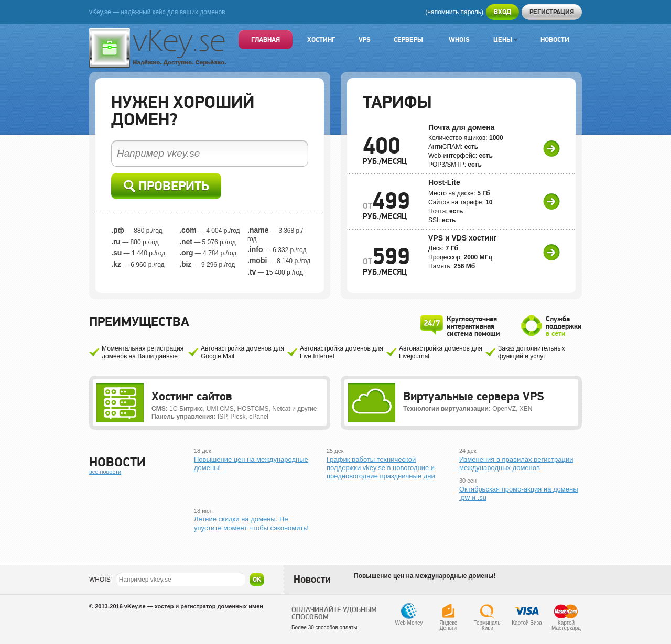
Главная (266, 40)
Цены (505, 40)
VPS (365, 40)
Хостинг (321, 40)
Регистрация (552, 12)
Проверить (166, 186)
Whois (459, 40)
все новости (105, 472)
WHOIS (100, 580)
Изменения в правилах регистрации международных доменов (516, 463)
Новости (555, 40)
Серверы (408, 40)
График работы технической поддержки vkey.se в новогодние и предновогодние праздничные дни (381, 468)
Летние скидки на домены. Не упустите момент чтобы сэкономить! (251, 523)
